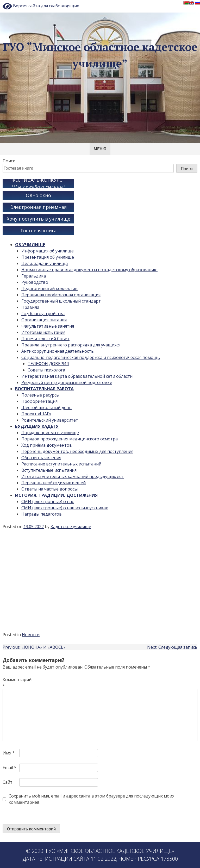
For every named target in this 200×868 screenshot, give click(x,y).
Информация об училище (48, 251)
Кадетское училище (71, 527)
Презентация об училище (48, 257)
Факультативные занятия (48, 326)
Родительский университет (50, 420)
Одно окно (38, 195)
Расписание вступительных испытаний (61, 464)
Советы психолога (46, 370)
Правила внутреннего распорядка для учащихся (71, 345)
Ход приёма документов (47, 445)
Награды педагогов (42, 514)
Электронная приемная (39, 207)
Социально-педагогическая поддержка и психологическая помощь (91, 357)
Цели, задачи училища (45, 263)
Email (10, 767)
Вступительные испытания (49, 470)
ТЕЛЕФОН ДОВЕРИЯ (48, 364)
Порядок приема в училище (50, 433)
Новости (31, 635)
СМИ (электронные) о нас (48, 501)
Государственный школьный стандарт (61, 301)
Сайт (8, 782)
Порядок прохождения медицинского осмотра (70, 439)
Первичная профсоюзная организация (61, 295)
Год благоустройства (43, 314)
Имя (9, 753)
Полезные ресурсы (40, 395)
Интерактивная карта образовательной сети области (77, 376)
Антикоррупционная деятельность (58, 351)
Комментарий (10, 683)
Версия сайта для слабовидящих (41, 6)
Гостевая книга (39, 231)
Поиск (9, 161)
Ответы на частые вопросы (49, 489)
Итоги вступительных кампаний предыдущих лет (73, 476)
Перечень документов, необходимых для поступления (77, 451)
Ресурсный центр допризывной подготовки (67, 382)
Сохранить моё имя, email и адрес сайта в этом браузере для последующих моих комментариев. (91, 799)
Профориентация (39, 401)
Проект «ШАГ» (36, 414)
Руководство (35, 282)
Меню (100, 149)
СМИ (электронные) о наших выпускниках (65, 508)
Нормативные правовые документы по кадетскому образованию (89, 270)
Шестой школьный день (46, 408)
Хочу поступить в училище (39, 219)
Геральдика (34, 276)
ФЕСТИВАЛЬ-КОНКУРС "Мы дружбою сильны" (38, 184)
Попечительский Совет (45, 339)
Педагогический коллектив (49, 288)
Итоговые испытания (43, 332)
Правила (30, 307)
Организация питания (44, 320)
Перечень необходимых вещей (54, 483)
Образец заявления (41, 458)
